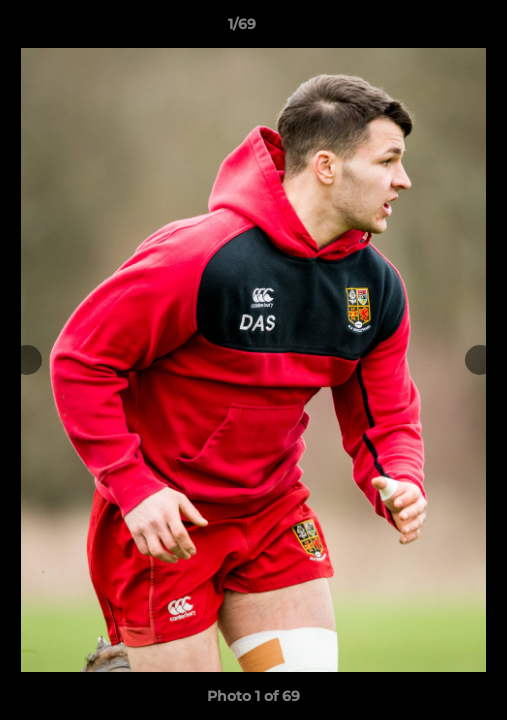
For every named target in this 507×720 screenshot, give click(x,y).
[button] (435, 29)
